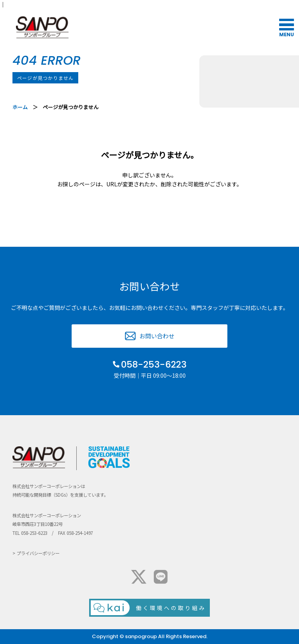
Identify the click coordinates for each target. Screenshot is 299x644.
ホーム (20, 107)
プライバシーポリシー (38, 553)
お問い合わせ (157, 336)
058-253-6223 (154, 364)
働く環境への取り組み (171, 608)
